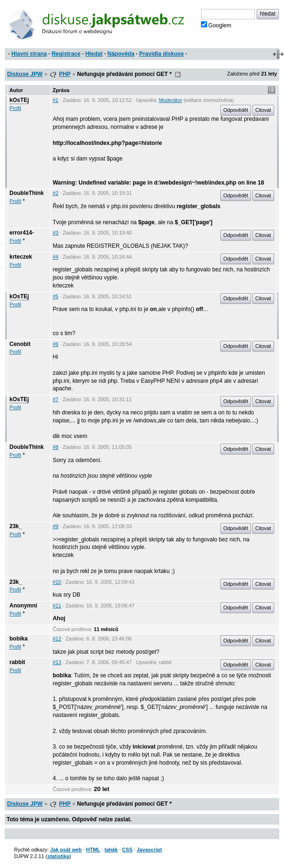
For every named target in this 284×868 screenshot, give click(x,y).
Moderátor (171, 100)
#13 (57, 662)
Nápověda (121, 54)
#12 (57, 639)
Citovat (263, 110)
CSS (127, 850)
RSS (178, 75)
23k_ (16, 526)
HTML (93, 850)
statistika (58, 856)
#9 (56, 526)
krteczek (21, 257)
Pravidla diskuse (162, 54)
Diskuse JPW (25, 74)
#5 (56, 296)
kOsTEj (19, 100)
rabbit (17, 662)
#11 (57, 606)
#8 (56, 447)
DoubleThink (27, 193)
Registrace (66, 54)
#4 (56, 257)
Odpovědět (236, 110)
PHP (65, 74)
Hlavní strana (29, 54)
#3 (56, 233)
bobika (19, 639)
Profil (15, 108)
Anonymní (23, 606)
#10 (57, 582)
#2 (56, 193)
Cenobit (20, 344)
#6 (56, 344)
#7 (56, 399)
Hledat (94, 54)
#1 (56, 100)
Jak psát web (66, 850)
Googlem (216, 25)
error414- (22, 233)
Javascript (149, 850)
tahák (111, 850)
